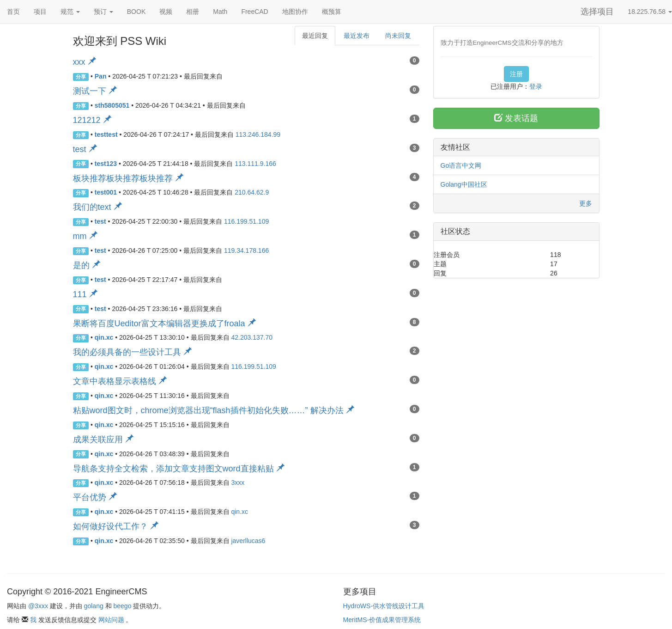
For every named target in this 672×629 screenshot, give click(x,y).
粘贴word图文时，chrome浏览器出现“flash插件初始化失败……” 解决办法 (214, 410)
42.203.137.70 (252, 337)
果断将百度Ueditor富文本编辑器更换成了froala (164, 324)
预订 (103, 12)
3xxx (238, 482)
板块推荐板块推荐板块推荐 (128, 178)
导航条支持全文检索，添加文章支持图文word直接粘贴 (179, 469)
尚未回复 (398, 36)
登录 (536, 86)
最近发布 (357, 36)
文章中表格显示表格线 (120, 381)
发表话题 (516, 118)
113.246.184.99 (258, 134)
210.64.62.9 (252, 192)
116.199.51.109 (246, 221)
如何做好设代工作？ (116, 526)
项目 (40, 12)
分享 (81, 77)
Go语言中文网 (461, 165)
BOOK (136, 12)
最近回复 (315, 36)
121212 (92, 120)
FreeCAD (254, 12)
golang (94, 606)
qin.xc (239, 512)
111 (85, 294)
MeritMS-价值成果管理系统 (382, 620)
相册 (193, 12)
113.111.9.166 (255, 164)
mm (85, 236)
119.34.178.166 (246, 250)
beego (123, 606)
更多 (586, 203)
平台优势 (95, 497)
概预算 (332, 12)
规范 (70, 12)
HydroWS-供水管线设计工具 (384, 606)
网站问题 (111, 620)
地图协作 (295, 12)
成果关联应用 (103, 440)
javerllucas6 (248, 541)
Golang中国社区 (464, 184)
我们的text (97, 207)
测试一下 (95, 91)
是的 (87, 265)
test (85, 149)
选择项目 (597, 12)
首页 (13, 12)
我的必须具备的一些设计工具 (132, 352)
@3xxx (38, 606)
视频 (166, 12)
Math (220, 12)
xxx (85, 62)
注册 (516, 74)
